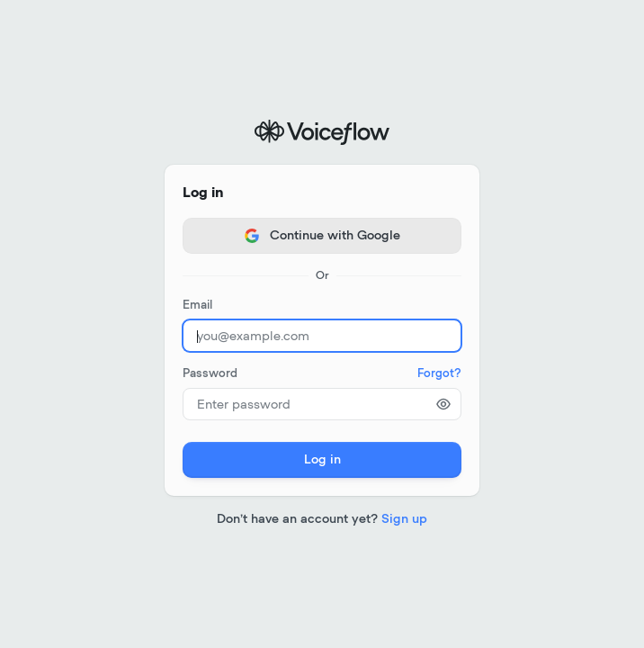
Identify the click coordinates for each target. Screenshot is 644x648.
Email (197, 306)
